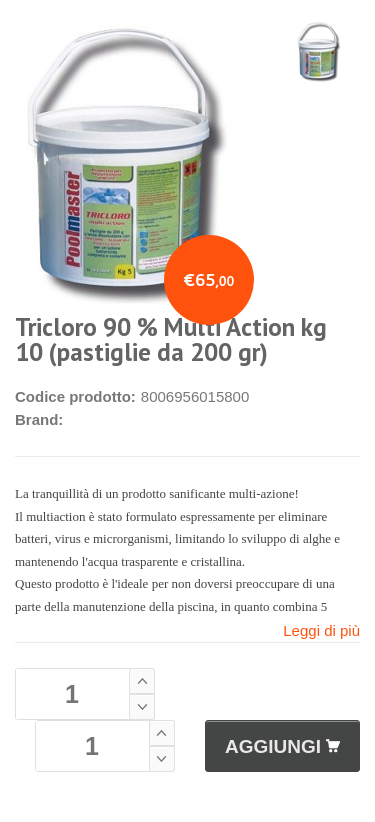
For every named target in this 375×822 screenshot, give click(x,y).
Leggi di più (321, 630)
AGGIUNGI (282, 746)
